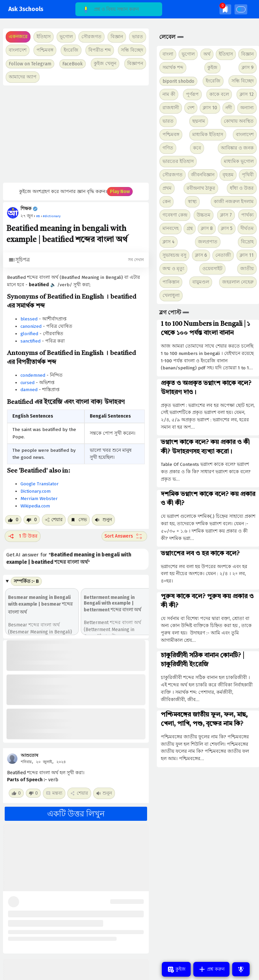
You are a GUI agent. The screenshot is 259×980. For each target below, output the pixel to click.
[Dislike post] (32, 520)
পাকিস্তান (171, 282)
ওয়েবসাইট (212, 269)
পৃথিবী (248, 175)
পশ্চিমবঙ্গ (45, 50)
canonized (31, 326)
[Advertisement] (75, 134)
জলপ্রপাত (208, 242)
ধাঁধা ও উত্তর (242, 188)
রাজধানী (171, 108)
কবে (197, 148)
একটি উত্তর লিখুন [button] (76, 814)
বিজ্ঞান (247, 54)
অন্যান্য (247, 108)
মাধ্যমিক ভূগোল (239, 161)
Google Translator (40, 484)
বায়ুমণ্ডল (201, 282)
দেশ (191, 108)
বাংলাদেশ (245, 135)
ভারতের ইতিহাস (178, 161)
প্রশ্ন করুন (211, 969)
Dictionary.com (36, 491)
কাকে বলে (219, 94)
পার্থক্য (247, 215)
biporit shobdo (178, 81)
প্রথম (167, 188)
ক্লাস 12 (247, 94)
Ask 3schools (26, 9)
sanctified (30, 341)
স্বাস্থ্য (192, 202)
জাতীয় (247, 269)
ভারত (168, 121)
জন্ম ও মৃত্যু (173, 269)
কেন (167, 202)
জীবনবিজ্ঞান (203, 175)
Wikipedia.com (35, 506)
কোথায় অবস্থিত (239, 121)
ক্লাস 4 (169, 242)
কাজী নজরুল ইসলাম (234, 202)
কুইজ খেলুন (105, 64)
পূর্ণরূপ (192, 94)
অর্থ (207, 54)
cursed (27, 383)
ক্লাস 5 (227, 228)
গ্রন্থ (190, 228)
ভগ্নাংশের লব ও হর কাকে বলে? (200, 554)
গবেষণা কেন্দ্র (175, 215)
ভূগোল (188, 54)
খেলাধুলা (171, 295)
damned (29, 390)
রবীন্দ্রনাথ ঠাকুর (201, 188)
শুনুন (103, 520)
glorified (29, 334)
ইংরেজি (71, 50)
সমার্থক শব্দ (173, 68)
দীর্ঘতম (247, 228)
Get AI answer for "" (69, 558)
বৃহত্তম (228, 175)
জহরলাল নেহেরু (238, 282)
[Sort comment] (124, 536)
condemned (33, 375)
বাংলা (168, 54)
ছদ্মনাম (199, 121)
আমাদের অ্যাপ (23, 77)
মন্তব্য (54, 793)
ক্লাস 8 (207, 228)
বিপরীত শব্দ (100, 50)
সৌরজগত (173, 175)
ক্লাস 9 (248, 68)
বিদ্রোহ (247, 242)
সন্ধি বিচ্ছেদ (132, 50)
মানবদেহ (171, 228)
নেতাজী (223, 255)
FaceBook (73, 64)
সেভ (79, 520)
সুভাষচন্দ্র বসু (174, 255)
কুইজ (212, 68)
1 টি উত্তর (23, 536)
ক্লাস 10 (210, 108)
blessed (29, 319)
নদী (229, 108)
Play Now (120, 192)
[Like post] (13, 520)
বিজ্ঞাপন (135, 64)
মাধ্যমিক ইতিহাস (208, 135)
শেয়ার (54, 520)
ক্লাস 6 (201, 255)
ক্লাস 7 (226, 215)
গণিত (168, 148)
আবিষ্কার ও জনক (237, 148)
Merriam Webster (39, 499)
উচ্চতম (204, 215)
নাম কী (169, 94)
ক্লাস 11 (247, 255)
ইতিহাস (226, 54)
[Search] (119, 9)
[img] (225, 9)
